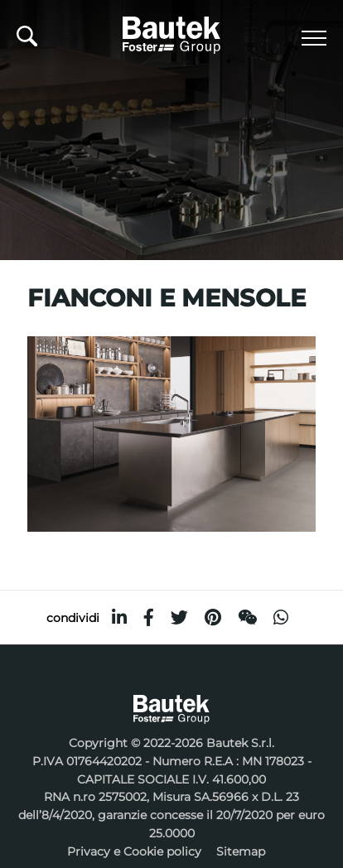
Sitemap (241, 851)
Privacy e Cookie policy (134, 851)
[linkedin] (119, 617)
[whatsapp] (281, 617)
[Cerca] (27, 41)
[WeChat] (247, 617)
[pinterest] (213, 617)
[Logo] (171, 33)
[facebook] (149, 617)
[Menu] (314, 38)
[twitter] (179, 617)
